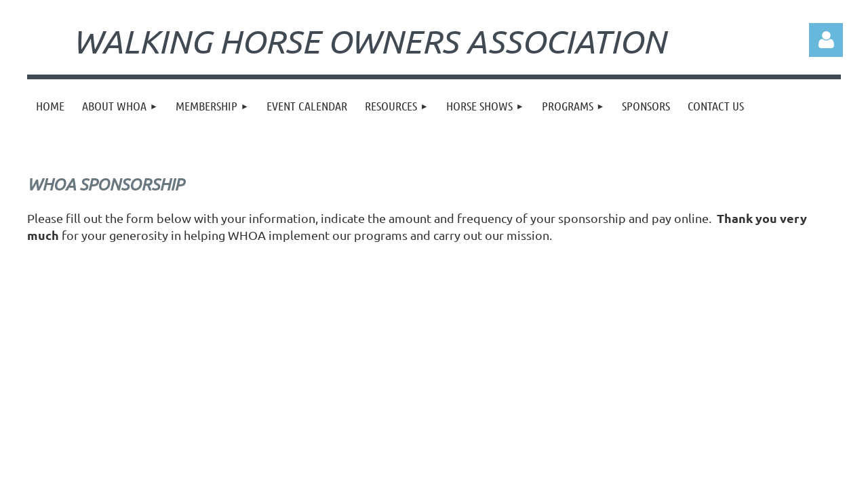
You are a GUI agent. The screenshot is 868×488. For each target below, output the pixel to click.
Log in (826, 40)
